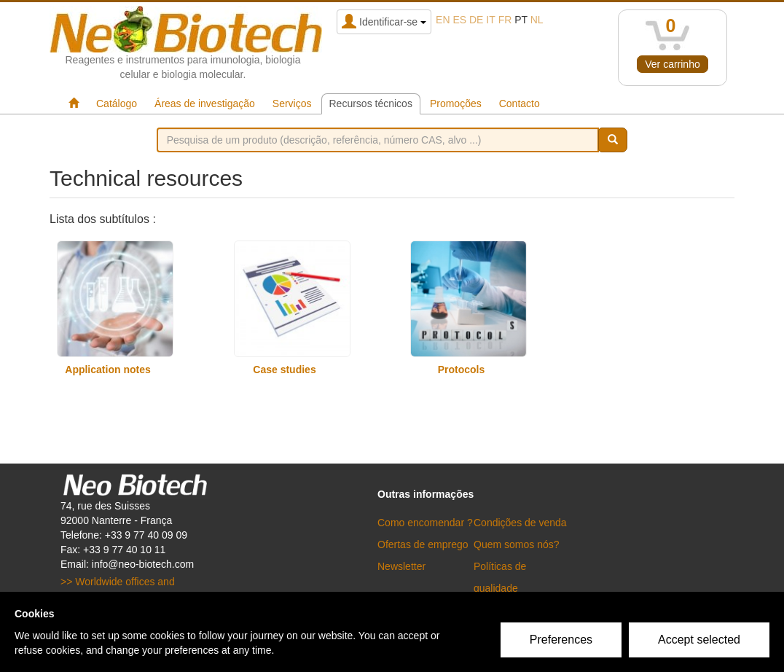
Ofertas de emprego (423, 544)
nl (537, 20)
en (443, 20)
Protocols (462, 370)
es (459, 20)
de (476, 20)
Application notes (107, 370)
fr (505, 20)
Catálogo (117, 103)
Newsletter (401, 566)
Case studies (284, 370)
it (490, 20)
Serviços (292, 103)
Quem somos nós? (517, 544)
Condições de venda (520, 523)
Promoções (456, 103)
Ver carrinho (672, 64)
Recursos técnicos (371, 103)
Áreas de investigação (205, 103)
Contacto (520, 103)
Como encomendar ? (425, 523)
